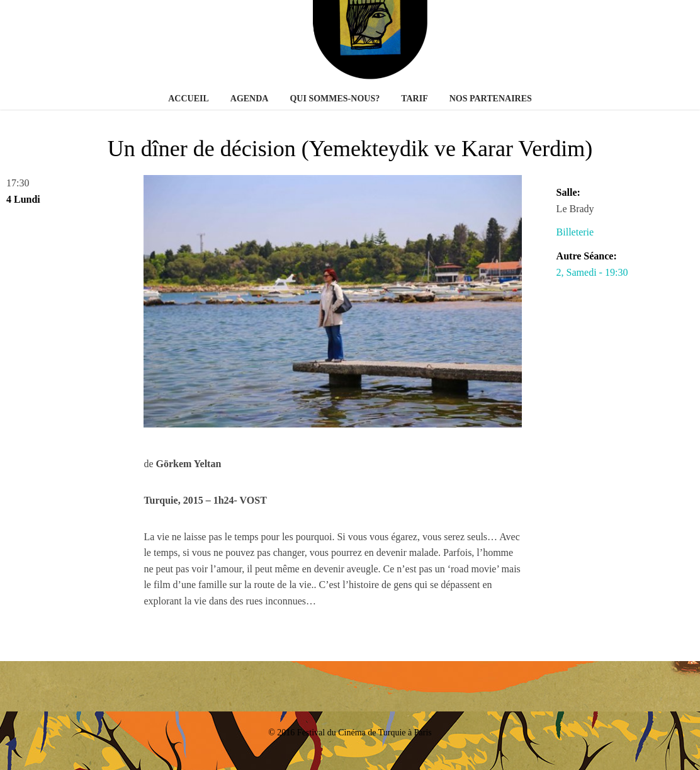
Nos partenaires (491, 99)
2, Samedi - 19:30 (592, 272)
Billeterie (575, 232)
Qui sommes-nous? (335, 99)
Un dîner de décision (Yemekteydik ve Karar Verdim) (350, 149)
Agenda (250, 99)
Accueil (189, 99)
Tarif (415, 99)
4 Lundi (23, 199)
